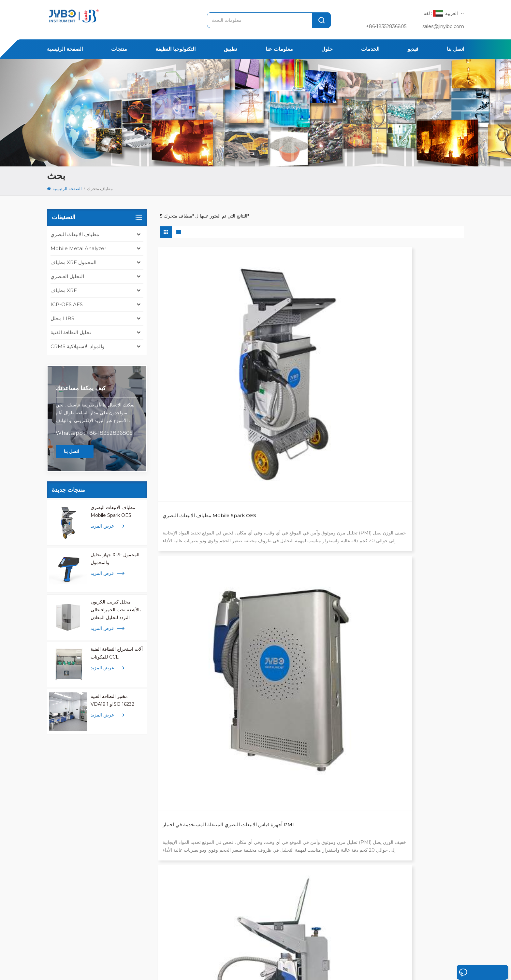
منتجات (119, 49)
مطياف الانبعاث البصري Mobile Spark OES (113, 511)
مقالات (328, 946)
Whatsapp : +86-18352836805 (94, 433)
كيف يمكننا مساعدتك (81, 388)
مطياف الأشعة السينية (235, 836)
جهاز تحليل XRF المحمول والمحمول (115, 559)
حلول (327, 49)
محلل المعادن (227, 815)
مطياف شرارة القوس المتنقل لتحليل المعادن (204, 517)
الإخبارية (277, 946)
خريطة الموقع (111, 966)
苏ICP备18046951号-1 (239, 966)
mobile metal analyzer (78, 248)
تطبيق (230, 49)
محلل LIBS (62, 318)
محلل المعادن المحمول (236, 888)
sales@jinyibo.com (443, 26)
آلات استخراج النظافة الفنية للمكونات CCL (117, 653)
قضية (253, 946)
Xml (133, 966)
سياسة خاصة (153, 966)
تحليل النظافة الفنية (71, 332)
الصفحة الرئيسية (65, 49)
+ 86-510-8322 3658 (78, 860)
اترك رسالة (466, 973)
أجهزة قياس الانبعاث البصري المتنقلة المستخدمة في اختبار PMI (309, 362)
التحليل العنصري (67, 276)
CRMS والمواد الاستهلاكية (77, 346)
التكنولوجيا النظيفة (175, 49)
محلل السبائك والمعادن (236, 846)
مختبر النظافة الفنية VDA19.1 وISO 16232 (112, 700)
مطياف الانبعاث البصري (75, 234)
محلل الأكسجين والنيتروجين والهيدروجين (252, 857)
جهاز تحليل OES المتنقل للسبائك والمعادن (305, 517)
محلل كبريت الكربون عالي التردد (245, 826)
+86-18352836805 (386, 26)
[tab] (69, 798)
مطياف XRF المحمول (73, 262)
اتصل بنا (455, 49)
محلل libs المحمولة (234, 867)
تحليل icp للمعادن (231, 878)
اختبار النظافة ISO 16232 (238, 805)
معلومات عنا (279, 49)
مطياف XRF (64, 290)
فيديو (413, 49)
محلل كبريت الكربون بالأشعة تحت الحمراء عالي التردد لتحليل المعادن (116, 610)
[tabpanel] (114, 846)
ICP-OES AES (67, 304)
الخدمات (370, 49)
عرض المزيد (102, 526)
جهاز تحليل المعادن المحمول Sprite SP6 (412, 362)
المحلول (230, 946)
